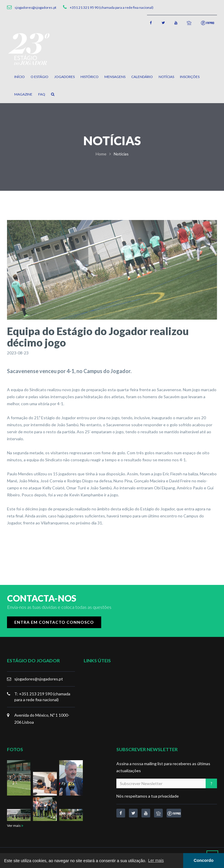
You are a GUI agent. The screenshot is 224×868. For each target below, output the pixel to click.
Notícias (166, 77)
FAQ (42, 94)
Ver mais (15, 825)
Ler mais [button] (156, 860)
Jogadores (64, 77)
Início (20, 77)
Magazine (23, 94)
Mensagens (115, 77)
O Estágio (40, 77)
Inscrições (190, 77)
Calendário (142, 77)
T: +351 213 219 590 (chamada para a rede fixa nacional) (42, 697)
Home (101, 154)
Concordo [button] (204, 860)
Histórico (90, 77)
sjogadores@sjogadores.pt (39, 679)
